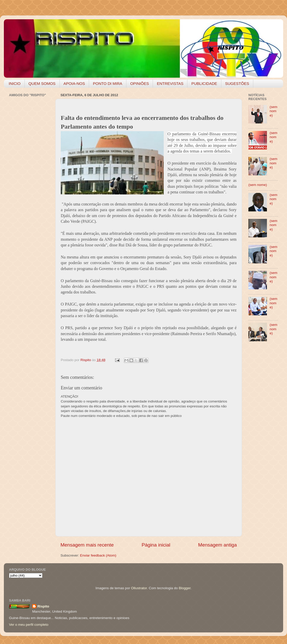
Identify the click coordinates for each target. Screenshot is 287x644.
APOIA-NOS (74, 83)
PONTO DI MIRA (108, 83)
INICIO (15, 83)
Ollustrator (139, 588)
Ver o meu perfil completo (29, 625)
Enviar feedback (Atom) (98, 555)
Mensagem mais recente (87, 545)
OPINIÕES (140, 83)
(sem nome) (273, 111)
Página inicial (156, 545)
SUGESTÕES (237, 83)
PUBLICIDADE (204, 83)
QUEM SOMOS (42, 83)
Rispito (43, 606)
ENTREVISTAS (170, 83)
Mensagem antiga (218, 545)
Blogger (185, 588)
